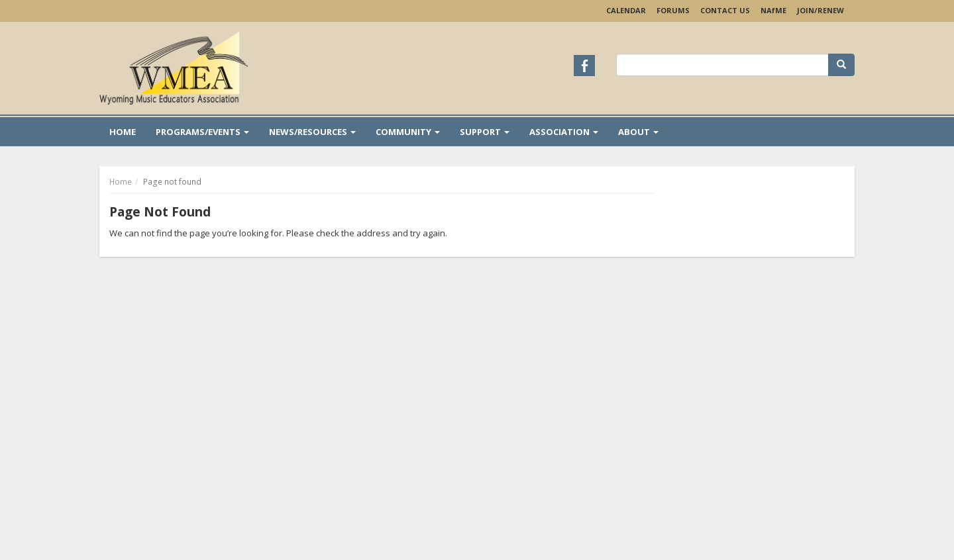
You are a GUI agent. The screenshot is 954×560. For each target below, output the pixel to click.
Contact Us (725, 10)
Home (123, 132)
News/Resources (312, 132)
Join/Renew (821, 10)
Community (408, 132)
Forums (673, 10)
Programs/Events (202, 132)
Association (564, 132)
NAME (773, 10)
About (638, 132)
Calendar (626, 10)
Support (485, 132)
